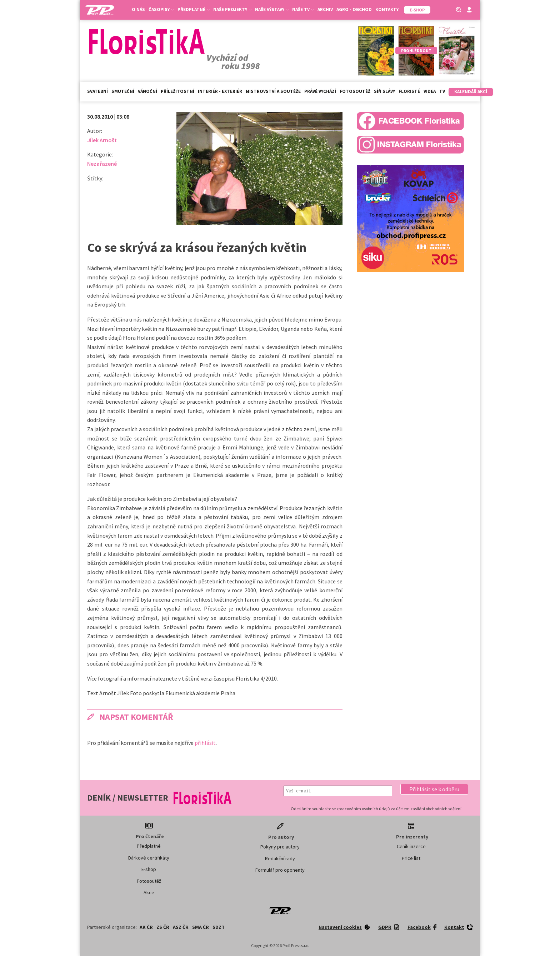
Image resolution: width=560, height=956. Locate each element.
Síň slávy (384, 91)
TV (442, 91)
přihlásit (205, 743)
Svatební (97, 91)
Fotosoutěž (355, 91)
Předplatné (194, 9)
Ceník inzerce (411, 846)
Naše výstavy (272, 9)
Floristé (409, 91)
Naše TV (303, 9)
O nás (138, 9)
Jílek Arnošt (102, 140)
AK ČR (146, 927)
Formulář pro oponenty (280, 870)
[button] (434, 789)
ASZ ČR (181, 927)
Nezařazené (102, 164)
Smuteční (123, 91)
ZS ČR (163, 927)
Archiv (325, 9)
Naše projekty (232, 9)
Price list (411, 858)
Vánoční (147, 91)
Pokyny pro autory (280, 847)
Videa (430, 91)
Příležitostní (177, 91)
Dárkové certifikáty (149, 858)
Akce (149, 892)
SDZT (219, 927)
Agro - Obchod (354, 9)
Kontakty (387, 9)
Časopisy (161, 9)
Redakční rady (280, 858)
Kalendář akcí (471, 92)
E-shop (149, 869)
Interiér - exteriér (220, 91)
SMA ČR (201, 927)
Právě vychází (320, 91)
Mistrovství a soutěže (273, 91)
